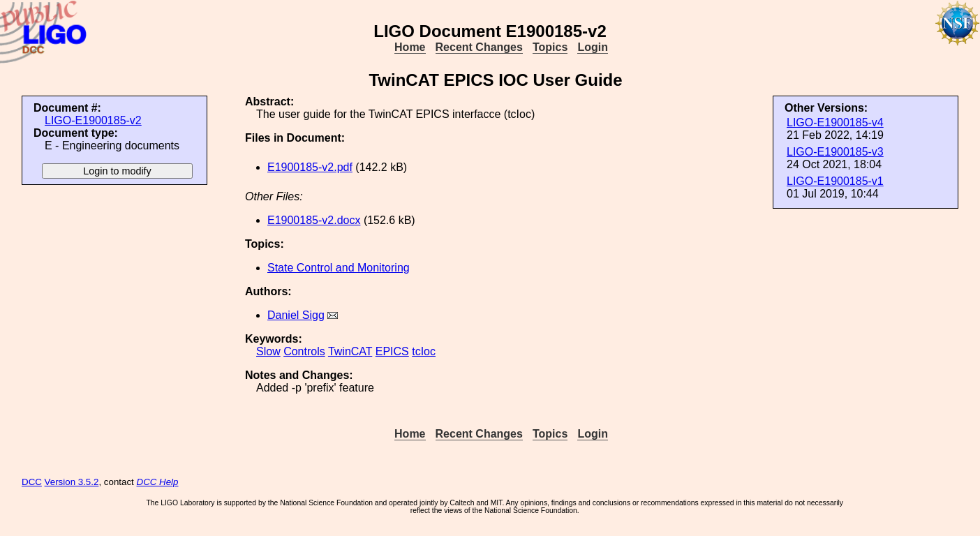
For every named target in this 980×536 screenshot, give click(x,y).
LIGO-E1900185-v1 (835, 181)
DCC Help (158, 482)
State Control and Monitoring (339, 268)
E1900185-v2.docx (314, 220)
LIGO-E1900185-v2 (93, 120)
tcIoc (424, 351)
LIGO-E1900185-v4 (835, 122)
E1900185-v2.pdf (310, 167)
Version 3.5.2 (72, 482)
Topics (550, 47)
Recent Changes (479, 47)
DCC (32, 482)
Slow (268, 351)
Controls (304, 351)
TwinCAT (350, 351)
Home (410, 47)
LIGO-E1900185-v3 (835, 152)
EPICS (392, 351)
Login (593, 47)
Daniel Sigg (296, 315)
